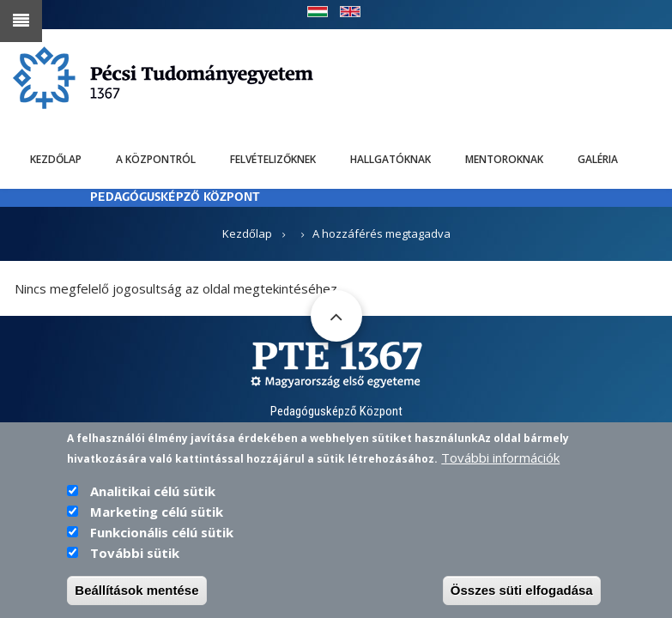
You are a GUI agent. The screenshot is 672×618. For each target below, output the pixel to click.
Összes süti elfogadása (522, 600)
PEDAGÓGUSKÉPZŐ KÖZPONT (175, 198)
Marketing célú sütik (157, 521)
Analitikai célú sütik (153, 500)
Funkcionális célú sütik (162, 542)
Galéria (598, 159)
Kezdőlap (56, 159)
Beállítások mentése (136, 600)
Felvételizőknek (273, 159)
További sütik (135, 562)
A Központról (156, 159)
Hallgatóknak (390, 159)
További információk (500, 467)
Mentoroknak (504, 159)
